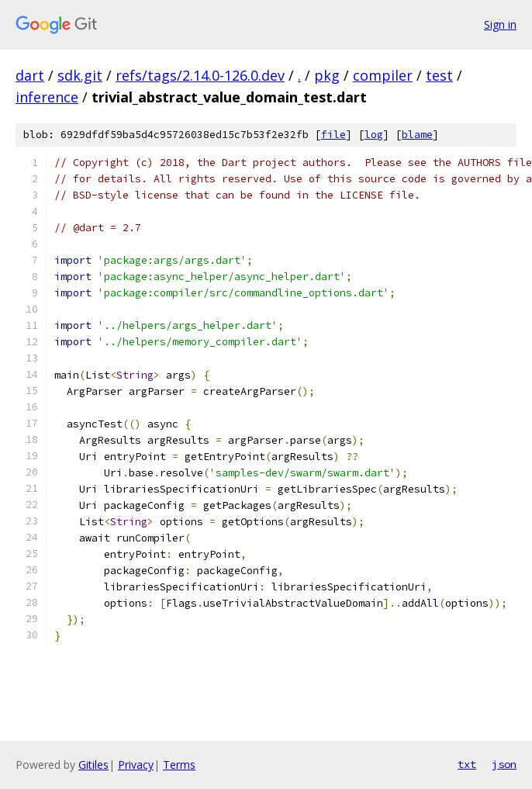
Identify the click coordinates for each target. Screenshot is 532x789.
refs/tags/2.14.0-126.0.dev (200, 75)
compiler (383, 75)
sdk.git (80, 75)
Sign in (500, 24)
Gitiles (93, 765)
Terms (179, 765)
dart (30, 75)
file (333, 135)
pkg (327, 75)
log (374, 135)
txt (467, 764)
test (439, 75)
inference (47, 97)
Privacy (136, 765)
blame (417, 135)
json (504, 764)
